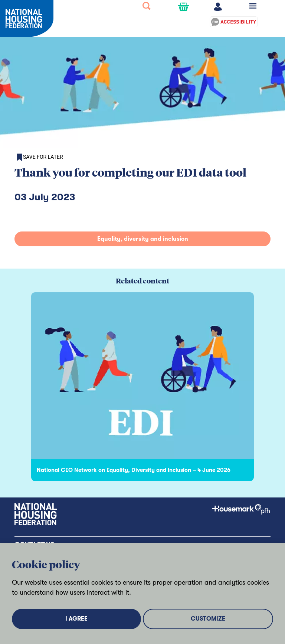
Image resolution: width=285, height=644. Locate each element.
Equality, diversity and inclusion (143, 239)
